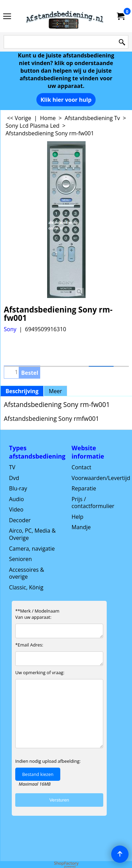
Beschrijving (22, 391)
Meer (55, 391)
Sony (10, 329)
